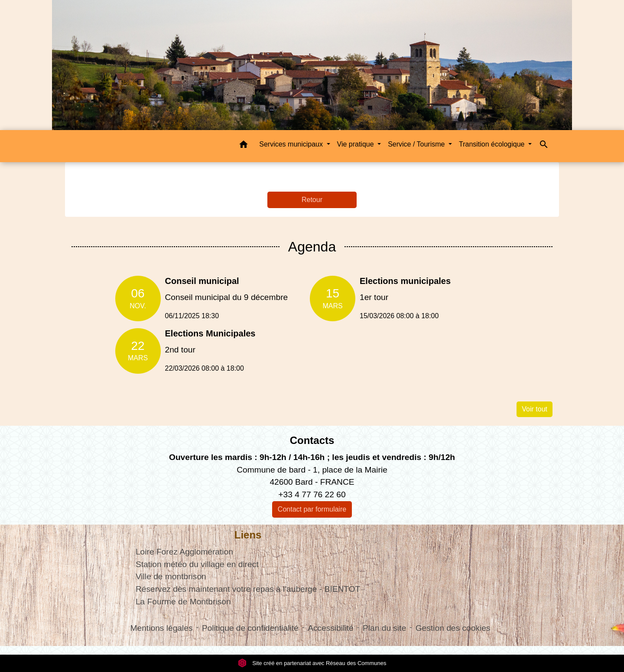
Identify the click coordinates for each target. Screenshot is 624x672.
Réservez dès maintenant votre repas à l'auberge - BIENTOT (248, 589)
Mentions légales (162, 628)
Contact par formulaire (312, 509)
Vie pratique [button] (357, 144)
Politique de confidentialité (250, 628)
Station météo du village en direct (197, 564)
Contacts (312, 440)
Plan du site (384, 628)
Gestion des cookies (453, 628)
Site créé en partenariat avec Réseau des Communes (312, 663)
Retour (312, 200)
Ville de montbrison (171, 576)
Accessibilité (331, 628)
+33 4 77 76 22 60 (312, 494)
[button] (244, 146)
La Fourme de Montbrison (183, 602)
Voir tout (535, 409)
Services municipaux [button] (292, 144)
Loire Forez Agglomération (184, 552)
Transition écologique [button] (493, 144)
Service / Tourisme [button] (417, 144)
